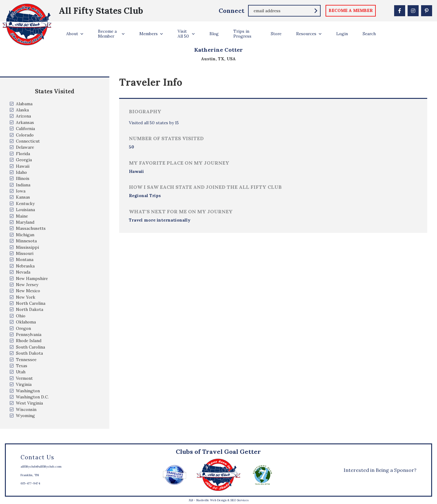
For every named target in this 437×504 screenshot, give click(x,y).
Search (369, 34)
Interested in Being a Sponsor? (380, 470)
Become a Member (107, 34)
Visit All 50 (183, 34)
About (72, 34)
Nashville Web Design (211, 500)
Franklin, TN (30, 475)
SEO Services (239, 500)
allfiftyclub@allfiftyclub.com (41, 467)
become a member (351, 10)
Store (276, 34)
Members (149, 34)
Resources (306, 34)
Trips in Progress (242, 34)
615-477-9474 (30, 483)
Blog (214, 34)
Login (342, 34)
